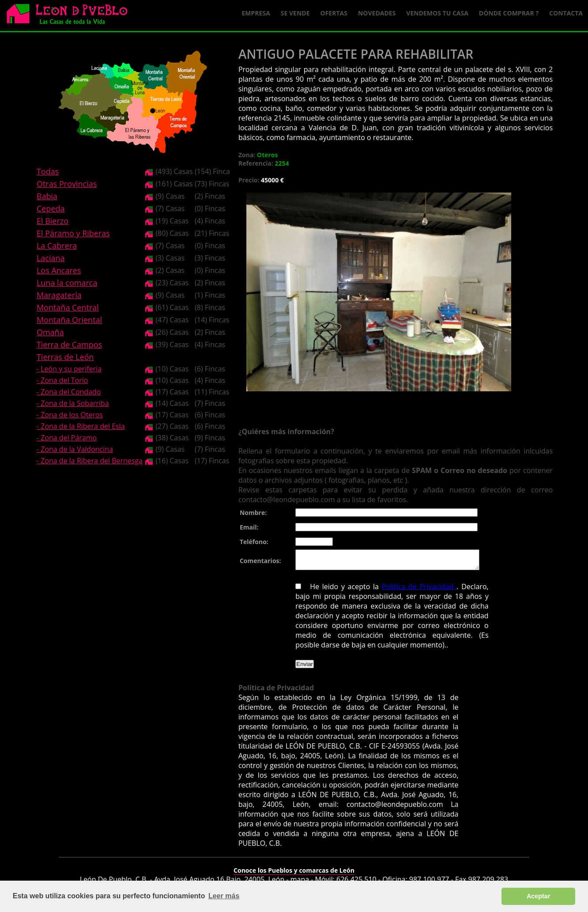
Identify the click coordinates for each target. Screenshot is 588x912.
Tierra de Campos (69, 344)
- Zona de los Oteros (70, 415)
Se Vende (295, 13)
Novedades (377, 13)
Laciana (51, 258)
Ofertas (334, 13)
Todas (48, 171)
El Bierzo (53, 221)
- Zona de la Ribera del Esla (81, 426)
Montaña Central (68, 307)
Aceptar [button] (539, 896)
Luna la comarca (67, 283)
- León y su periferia (69, 369)
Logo (71, 16)
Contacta (566, 13)
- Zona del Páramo (67, 438)
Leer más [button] (224, 896)
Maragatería (59, 295)
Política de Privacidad (396, 590)
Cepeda (51, 208)
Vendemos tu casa (437, 13)
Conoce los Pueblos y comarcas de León (294, 874)
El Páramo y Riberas (73, 233)
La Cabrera (57, 246)
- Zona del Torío (62, 380)
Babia (47, 196)
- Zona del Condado (69, 392)
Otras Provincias (67, 184)
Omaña (50, 332)
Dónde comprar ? (509, 13)
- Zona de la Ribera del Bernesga (90, 461)
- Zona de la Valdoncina (75, 449)
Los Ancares (59, 270)
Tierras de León (65, 357)
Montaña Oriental (69, 320)
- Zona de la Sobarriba (73, 403)
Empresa (256, 13)
